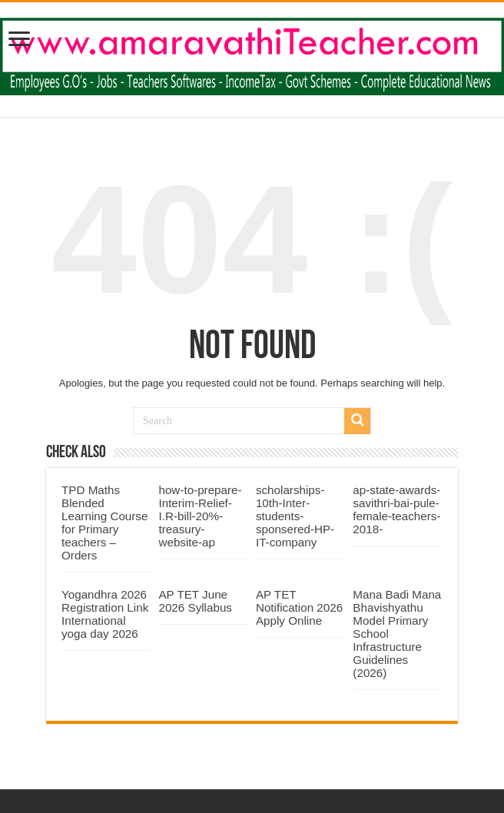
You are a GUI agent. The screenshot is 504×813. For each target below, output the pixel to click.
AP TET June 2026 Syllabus (195, 601)
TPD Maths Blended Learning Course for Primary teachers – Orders (104, 523)
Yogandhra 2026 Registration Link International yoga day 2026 (105, 614)
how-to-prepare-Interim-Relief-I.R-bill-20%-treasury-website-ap (200, 516)
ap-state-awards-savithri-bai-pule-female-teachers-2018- (396, 509)
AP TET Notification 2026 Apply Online (299, 607)
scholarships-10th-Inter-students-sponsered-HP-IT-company (295, 516)
